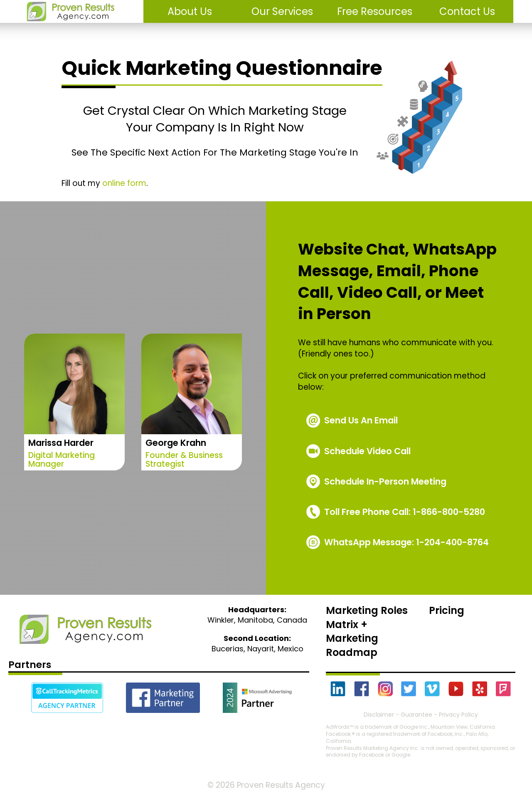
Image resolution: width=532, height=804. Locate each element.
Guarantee (416, 715)
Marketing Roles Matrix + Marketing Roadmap (367, 631)
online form (124, 183)
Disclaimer (379, 715)
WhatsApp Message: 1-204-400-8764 (406, 542)
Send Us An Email (361, 420)
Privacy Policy (458, 715)
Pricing (447, 610)
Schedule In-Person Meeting (385, 481)
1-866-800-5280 (405, 512)
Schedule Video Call (367, 451)
